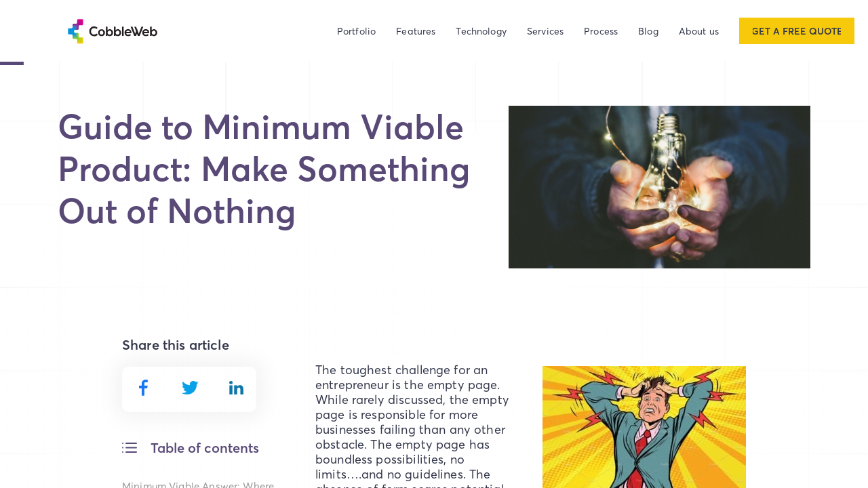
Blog (648, 31)
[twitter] (190, 387)
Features (416, 31)
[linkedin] (236, 387)
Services (545, 31)
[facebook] (143, 388)
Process (601, 31)
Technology (481, 31)
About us (699, 31)
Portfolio (356, 31)
